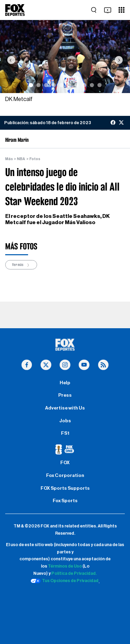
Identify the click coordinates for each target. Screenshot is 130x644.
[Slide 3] (46, 85)
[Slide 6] (69, 85)
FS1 (65, 433)
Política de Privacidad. (74, 573)
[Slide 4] (54, 85)
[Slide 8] (84, 85)
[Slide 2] (38, 85)
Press (65, 395)
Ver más (21, 265)
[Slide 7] (77, 85)
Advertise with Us (65, 408)
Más (9, 159)
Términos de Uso (65, 566)
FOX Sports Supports (65, 488)
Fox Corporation (65, 476)
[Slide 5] (61, 85)
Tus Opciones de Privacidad (64, 581)
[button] (11, 60)
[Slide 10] (99, 85)
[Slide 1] (31, 85)
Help (65, 383)
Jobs (65, 421)
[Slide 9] (92, 85)
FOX (65, 463)
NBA (21, 159)
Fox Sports (65, 501)
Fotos (35, 159)
